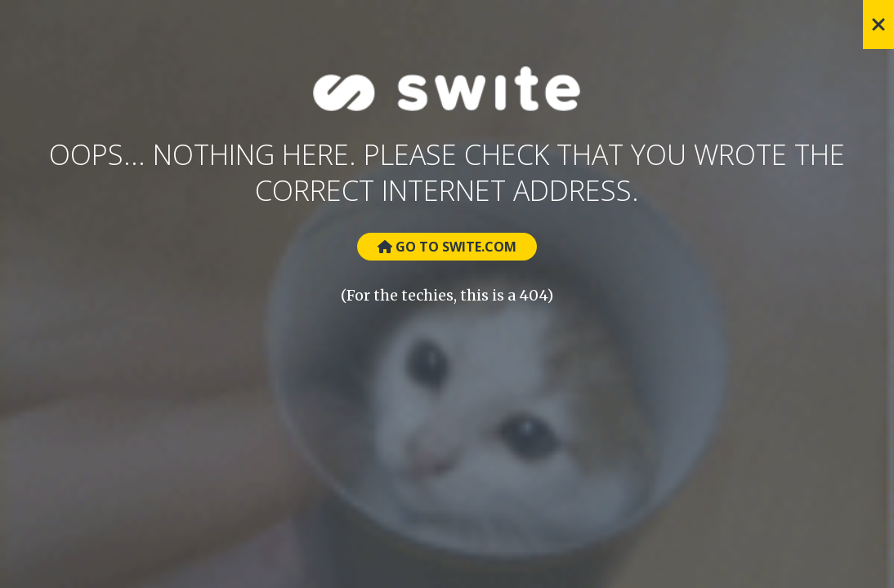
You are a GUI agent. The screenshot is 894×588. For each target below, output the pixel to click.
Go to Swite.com (447, 247)
